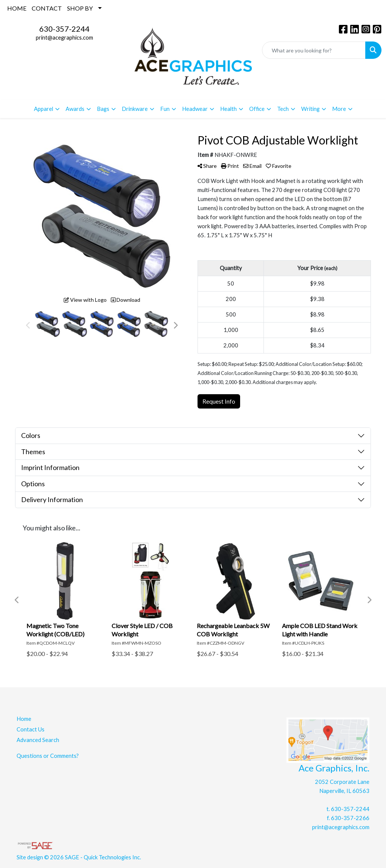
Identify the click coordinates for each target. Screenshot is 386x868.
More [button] (339, 109)
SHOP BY (80, 8)
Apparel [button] (44, 109)
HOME (17, 8)
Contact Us (31, 729)
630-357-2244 (64, 29)
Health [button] (228, 109)
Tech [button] (283, 109)
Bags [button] (103, 109)
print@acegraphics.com (64, 38)
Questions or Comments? (48, 756)
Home (24, 719)
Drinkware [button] (135, 109)
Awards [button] (75, 109)
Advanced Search (38, 740)
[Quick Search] (314, 50)
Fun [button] (165, 109)
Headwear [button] (195, 109)
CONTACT (47, 8)
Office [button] (257, 109)
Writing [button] (310, 109)
